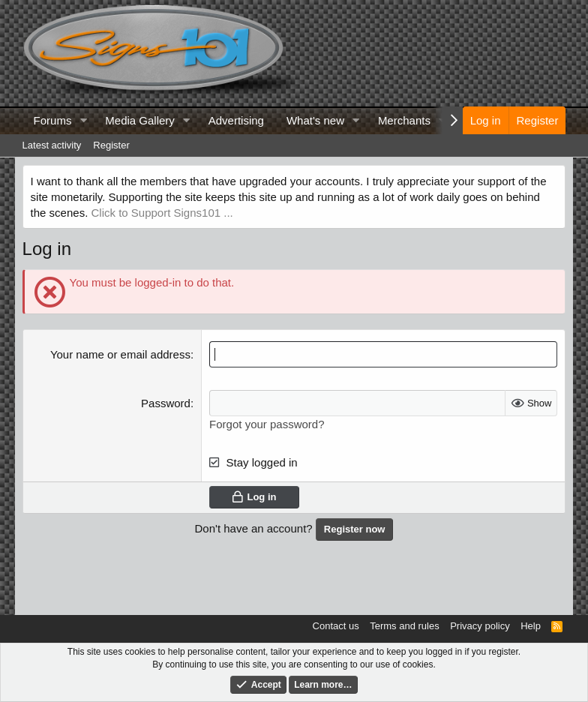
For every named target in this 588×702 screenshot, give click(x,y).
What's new (315, 120)
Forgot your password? (267, 424)
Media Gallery (140, 120)
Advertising (236, 120)
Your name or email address (120, 354)
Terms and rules (404, 626)
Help (531, 626)
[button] (83, 120)
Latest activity (52, 145)
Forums (53, 120)
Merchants (404, 120)
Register (111, 145)
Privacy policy (480, 626)
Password (166, 403)
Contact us (336, 626)
